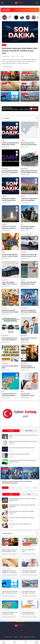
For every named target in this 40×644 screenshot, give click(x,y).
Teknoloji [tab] (11, 431)
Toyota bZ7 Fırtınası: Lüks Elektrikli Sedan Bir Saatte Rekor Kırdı (29, 255)
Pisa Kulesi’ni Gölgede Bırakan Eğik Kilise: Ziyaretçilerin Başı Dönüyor (29, 227)
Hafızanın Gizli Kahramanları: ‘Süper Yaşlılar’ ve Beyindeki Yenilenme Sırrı (27, 395)
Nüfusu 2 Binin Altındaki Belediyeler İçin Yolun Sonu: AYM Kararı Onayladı (29, 283)
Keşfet (26, 637)
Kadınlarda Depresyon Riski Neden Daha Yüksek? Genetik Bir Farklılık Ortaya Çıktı (20, 51)
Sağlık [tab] (11, 494)
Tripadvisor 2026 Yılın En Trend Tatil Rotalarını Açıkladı (9, 395)
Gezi (22, 224)
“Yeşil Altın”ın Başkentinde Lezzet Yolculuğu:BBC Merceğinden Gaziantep (29, 199)
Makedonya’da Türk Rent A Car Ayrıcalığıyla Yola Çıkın (29, 172)
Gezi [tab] (29, 494)
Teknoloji (4, 224)
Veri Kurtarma (20, 631)
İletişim (21, 637)
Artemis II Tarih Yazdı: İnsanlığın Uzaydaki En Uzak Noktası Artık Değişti (10, 227)
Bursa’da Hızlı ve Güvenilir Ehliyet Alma (29, 339)
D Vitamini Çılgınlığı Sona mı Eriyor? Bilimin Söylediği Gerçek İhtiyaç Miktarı (10, 255)
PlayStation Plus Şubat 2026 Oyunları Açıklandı (19, 454)
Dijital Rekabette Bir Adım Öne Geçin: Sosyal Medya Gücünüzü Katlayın (10, 172)
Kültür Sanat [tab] (29, 431)
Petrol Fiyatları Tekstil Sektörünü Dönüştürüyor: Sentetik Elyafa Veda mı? (29, 144)
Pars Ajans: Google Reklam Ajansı (10, 367)
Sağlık (4, 45)
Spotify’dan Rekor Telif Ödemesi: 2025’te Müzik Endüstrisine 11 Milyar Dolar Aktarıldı (23, 461)
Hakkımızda (16, 637)
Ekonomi (5, 94)
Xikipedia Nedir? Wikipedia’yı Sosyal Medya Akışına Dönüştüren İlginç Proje (23, 442)
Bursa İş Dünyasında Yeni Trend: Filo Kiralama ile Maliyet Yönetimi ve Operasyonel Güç (10, 339)
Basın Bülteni (6, 73)
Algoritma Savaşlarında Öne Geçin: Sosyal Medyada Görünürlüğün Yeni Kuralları (29, 311)
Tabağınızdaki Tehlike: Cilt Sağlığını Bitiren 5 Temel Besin (22, 518)
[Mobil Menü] (2, 3)
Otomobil (23, 252)
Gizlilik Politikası (9, 637)
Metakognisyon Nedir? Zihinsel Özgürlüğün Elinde (20, 524)
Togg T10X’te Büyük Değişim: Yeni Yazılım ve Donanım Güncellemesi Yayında (9, 283)
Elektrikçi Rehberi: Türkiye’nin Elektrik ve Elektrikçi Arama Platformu (29, 367)
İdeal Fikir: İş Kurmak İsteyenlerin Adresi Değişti (10, 311)
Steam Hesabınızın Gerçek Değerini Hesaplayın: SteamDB (22, 448)
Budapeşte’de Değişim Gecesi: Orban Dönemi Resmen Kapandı (9, 199)
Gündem (25, 94)
